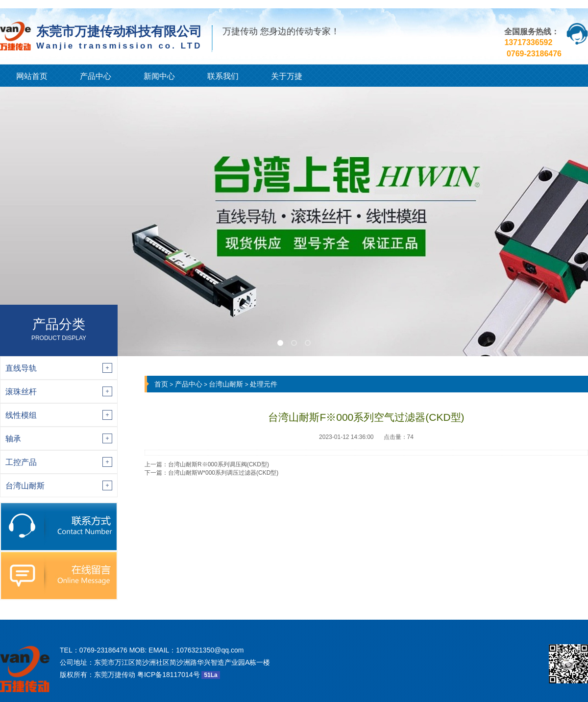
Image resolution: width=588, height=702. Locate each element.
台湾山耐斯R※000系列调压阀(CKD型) (219, 464)
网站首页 (32, 76)
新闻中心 (159, 76)
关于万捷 (287, 76)
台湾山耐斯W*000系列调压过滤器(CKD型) (223, 473)
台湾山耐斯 (226, 384)
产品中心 (96, 76)
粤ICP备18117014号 (169, 675)
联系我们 (223, 76)
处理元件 (264, 384)
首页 (161, 384)
